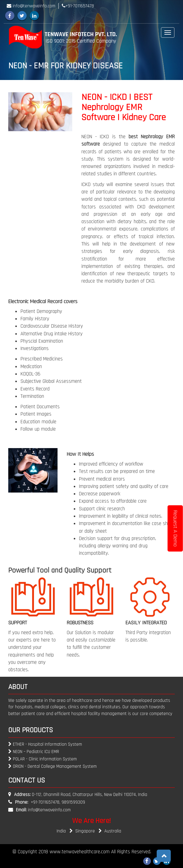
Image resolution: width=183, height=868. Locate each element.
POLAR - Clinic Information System (43, 759)
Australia (113, 831)
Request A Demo (176, 529)
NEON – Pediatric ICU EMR (34, 752)
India (65, 831)
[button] (164, 856)
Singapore (89, 831)
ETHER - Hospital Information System (45, 744)
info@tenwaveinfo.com (49, 810)
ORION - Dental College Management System (52, 766)
